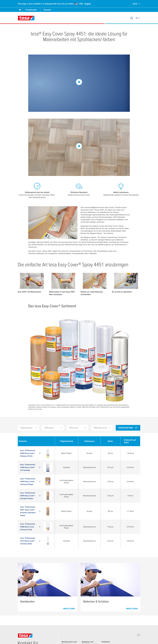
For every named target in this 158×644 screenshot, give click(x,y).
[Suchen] (132, 18)
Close (136, 4)
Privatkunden (31, 10)
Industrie (47, 10)
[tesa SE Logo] (26, 18)
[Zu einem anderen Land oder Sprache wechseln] (138, 18)
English (88, 4)
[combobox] (28, 428)
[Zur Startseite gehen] (20, 10)
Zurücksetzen (128, 428)
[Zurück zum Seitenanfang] (139, 635)
